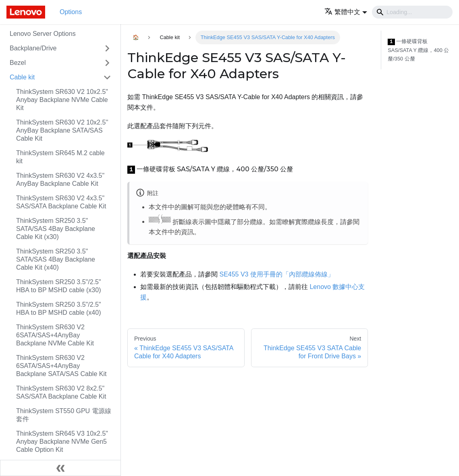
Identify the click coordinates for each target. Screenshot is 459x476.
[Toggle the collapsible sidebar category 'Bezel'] (107, 63)
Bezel (18, 63)
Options (71, 12)
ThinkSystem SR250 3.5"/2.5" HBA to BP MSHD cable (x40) (59, 309)
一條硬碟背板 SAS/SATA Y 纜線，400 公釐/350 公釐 (418, 50)
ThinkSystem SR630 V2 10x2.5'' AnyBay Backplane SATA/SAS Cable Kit (62, 130)
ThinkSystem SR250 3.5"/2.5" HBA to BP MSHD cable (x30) (59, 286)
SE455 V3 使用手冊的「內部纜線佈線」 (277, 274)
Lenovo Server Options (43, 34)
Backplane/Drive (33, 48)
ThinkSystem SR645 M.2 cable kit (60, 157)
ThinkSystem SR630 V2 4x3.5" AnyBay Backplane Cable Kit (60, 180)
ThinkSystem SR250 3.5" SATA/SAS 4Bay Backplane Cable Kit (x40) (56, 259)
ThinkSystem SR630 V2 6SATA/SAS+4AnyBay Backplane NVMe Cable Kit (55, 335)
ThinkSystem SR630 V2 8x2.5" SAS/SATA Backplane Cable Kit (61, 392)
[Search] (412, 12)
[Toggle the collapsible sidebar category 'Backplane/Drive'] (107, 48)
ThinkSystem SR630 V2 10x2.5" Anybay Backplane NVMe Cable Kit (62, 100)
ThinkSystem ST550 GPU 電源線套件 (64, 415)
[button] (346, 12)
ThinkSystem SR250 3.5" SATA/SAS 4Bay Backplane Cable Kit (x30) (56, 229)
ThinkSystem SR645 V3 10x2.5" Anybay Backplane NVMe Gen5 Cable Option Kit (62, 442)
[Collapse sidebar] (60, 468)
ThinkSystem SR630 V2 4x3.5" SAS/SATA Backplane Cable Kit (61, 202)
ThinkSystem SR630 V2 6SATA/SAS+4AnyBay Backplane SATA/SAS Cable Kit (61, 366)
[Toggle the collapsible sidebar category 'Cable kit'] (107, 77)
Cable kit (22, 77)
